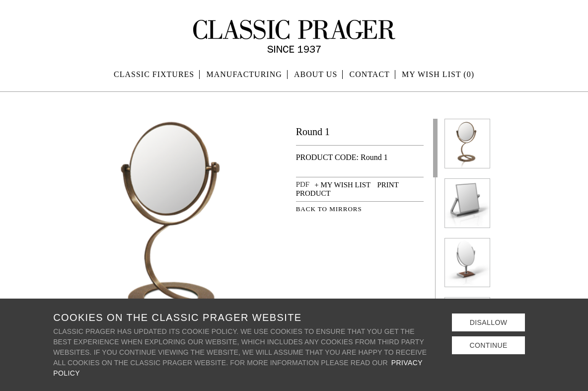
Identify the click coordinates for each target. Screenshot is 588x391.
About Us (316, 74)
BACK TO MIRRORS (329, 209)
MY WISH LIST (438, 74)
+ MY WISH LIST (342, 185)
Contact (370, 74)
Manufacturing (244, 74)
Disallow (489, 322)
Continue (488, 345)
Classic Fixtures (154, 74)
